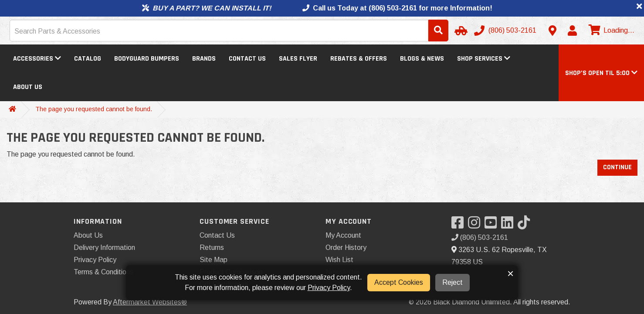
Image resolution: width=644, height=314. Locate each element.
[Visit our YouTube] (493, 225)
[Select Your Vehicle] (460, 31)
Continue (617, 167)
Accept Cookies (399, 282)
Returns (212, 247)
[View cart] (610, 31)
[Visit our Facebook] (460, 225)
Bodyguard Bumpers (147, 59)
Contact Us (247, 59)
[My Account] (572, 31)
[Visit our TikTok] (526, 225)
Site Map (214, 260)
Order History (346, 247)
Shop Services (484, 59)
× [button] (510, 273)
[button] (601, 73)
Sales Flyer (298, 59)
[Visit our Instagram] (476, 225)
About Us (28, 87)
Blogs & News (422, 59)
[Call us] (506, 31)
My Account (343, 235)
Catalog (88, 59)
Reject (452, 282)
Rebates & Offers (359, 59)
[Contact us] (552, 31)
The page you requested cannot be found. (94, 109)
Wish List (339, 260)
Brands (204, 59)
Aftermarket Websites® (150, 302)
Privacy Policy (95, 260)
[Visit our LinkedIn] (509, 225)
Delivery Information (104, 247)
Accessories (37, 59)
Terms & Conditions (103, 272)
